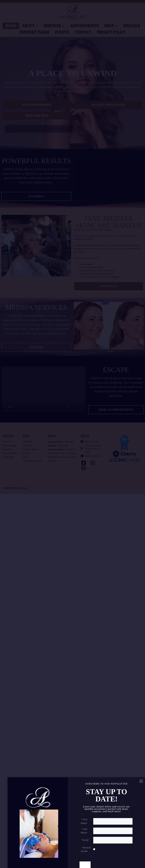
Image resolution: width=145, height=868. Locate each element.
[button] (141, 781)
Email (86, 840)
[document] (72, 434)
